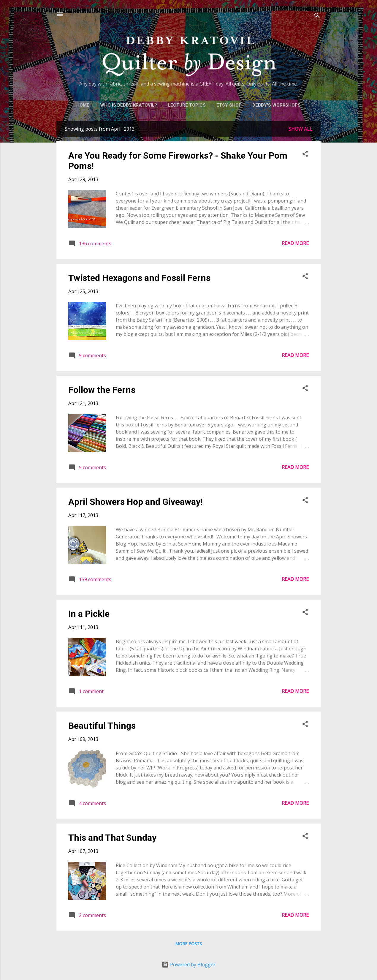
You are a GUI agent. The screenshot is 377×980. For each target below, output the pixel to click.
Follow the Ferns (102, 390)
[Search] (317, 16)
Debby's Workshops (277, 105)
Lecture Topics (187, 105)
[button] (305, 155)
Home (83, 105)
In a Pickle (89, 614)
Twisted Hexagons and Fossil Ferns (139, 278)
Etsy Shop (229, 105)
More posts (188, 944)
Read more (295, 243)
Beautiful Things (102, 726)
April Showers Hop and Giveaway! (136, 502)
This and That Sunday (112, 838)
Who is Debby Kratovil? (129, 105)
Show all (300, 129)
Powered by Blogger (189, 965)
